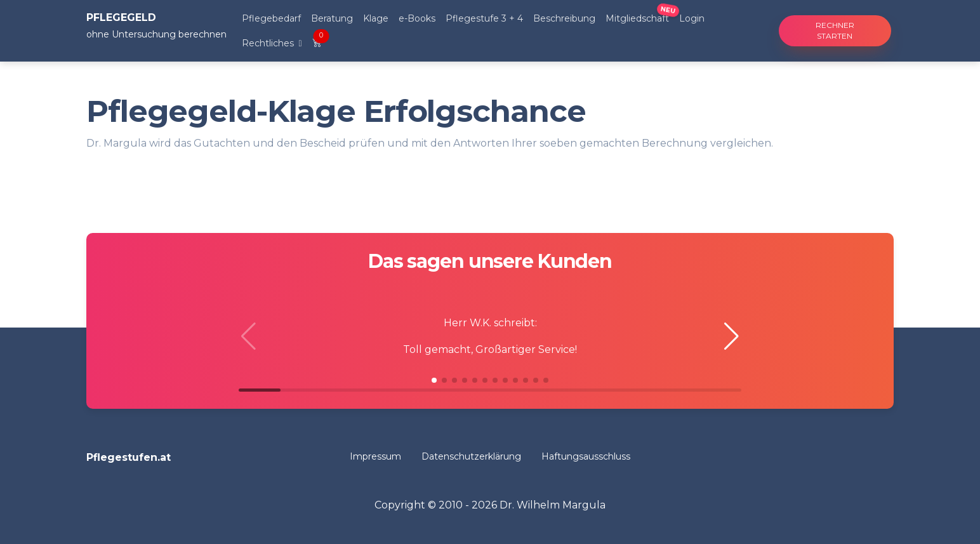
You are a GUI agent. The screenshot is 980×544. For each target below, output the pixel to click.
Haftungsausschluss (586, 456)
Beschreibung (564, 18)
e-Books (417, 18)
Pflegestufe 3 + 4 (484, 18)
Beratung (332, 18)
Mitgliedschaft (637, 18)
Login (692, 18)
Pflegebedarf (271, 18)
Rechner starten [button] (835, 30)
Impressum (375, 456)
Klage (376, 18)
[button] (732, 336)
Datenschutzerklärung (471, 456)
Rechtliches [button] (269, 43)
